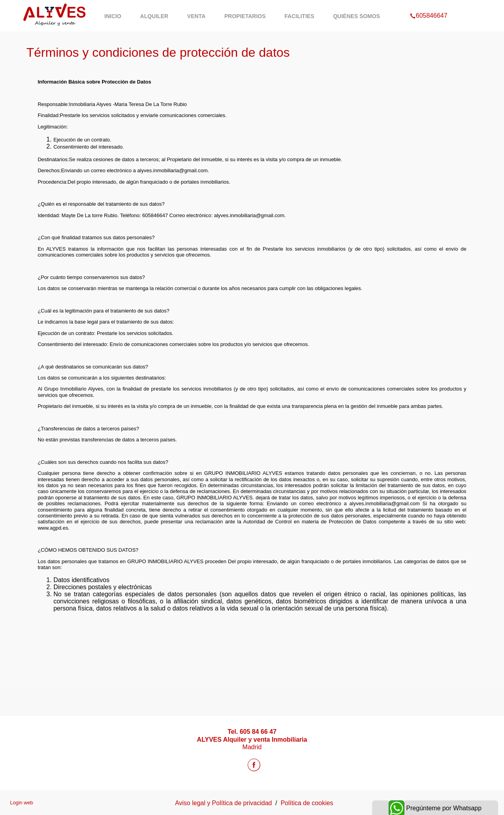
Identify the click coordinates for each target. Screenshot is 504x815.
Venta (196, 16)
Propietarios (245, 16)
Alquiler (154, 16)
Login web (22, 803)
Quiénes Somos (357, 16)
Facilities (299, 16)
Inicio (113, 16)
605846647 (429, 6)
